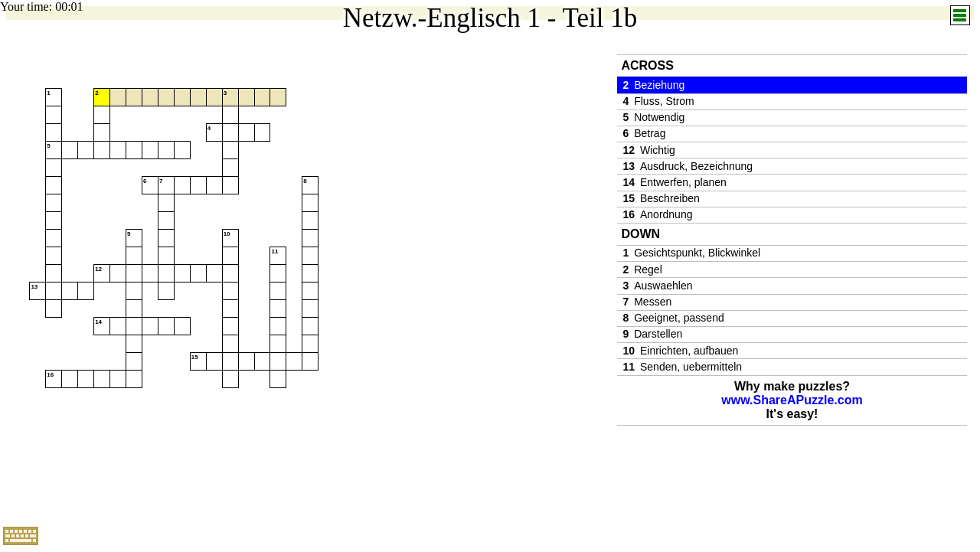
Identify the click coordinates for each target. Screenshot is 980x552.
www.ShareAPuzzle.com (792, 400)
